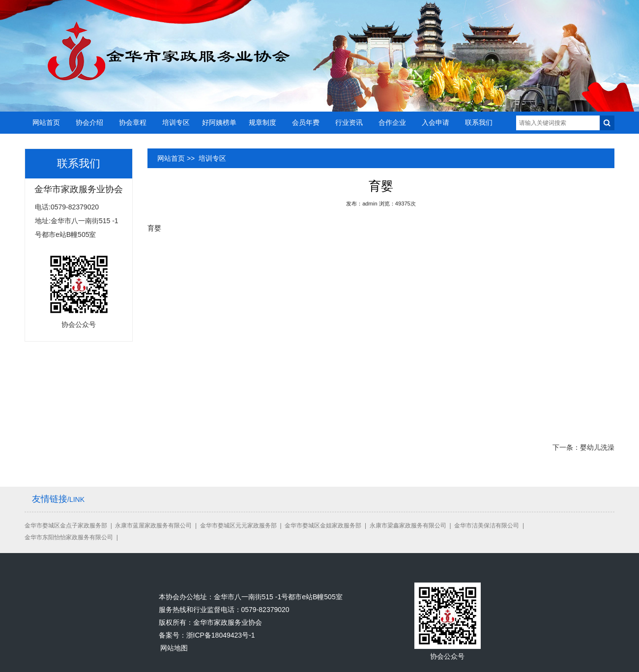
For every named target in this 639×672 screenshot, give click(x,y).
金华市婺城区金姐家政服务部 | (327, 526)
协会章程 (133, 122)
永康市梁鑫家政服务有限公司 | (412, 526)
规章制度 (262, 122)
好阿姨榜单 (219, 122)
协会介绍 (89, 122)
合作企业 (392, 122)
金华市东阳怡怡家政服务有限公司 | (73, 537)
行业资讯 (349, 122)
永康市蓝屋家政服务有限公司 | (157, 526)
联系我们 (479, 122)
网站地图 (174, 648)
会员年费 (306, 122)
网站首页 (46, 122)
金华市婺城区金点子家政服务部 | (70, 526)
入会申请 (436, 122)
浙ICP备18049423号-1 (221, 635)
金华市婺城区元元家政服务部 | (242, 526)
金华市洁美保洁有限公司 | (491, 526)
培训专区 (176, 122)
